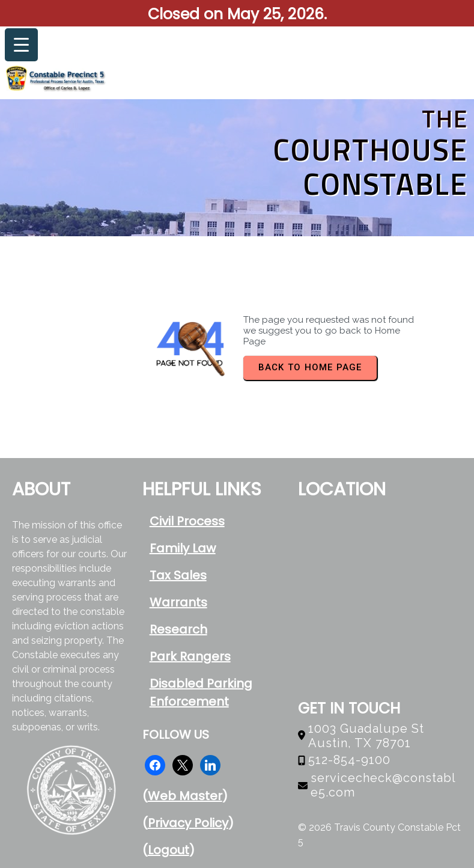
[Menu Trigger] (21, 45)
